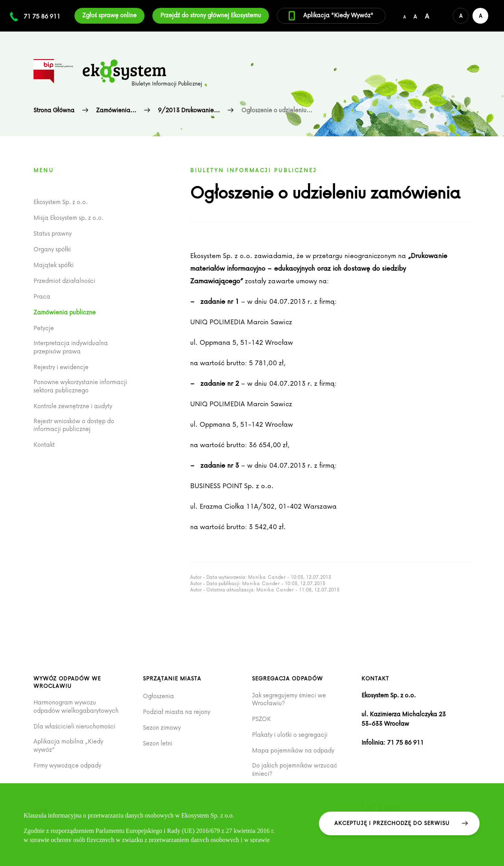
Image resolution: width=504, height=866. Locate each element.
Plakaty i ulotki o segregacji (290, 735)
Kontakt (44, 445)
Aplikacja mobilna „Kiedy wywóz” (68, 745)
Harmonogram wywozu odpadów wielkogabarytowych (76, 706)
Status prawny (53, 233)
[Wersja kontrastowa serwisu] (480, 16)
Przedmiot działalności (64, 281)
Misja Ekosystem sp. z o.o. (69, 218)
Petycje (44, 328)
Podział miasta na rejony (177, 712)
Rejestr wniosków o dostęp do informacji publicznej (74, 425)
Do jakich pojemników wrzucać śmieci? (295, 769)
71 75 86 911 (42, 16)
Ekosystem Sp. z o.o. (61, 202)
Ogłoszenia (158, 696)
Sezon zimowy (162, 728)
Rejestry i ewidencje (61, 367)
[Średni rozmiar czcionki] (415, 16)
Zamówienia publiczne (65, 312)
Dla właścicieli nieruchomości (74, 726)
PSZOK (261, 719)
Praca (42, 296)
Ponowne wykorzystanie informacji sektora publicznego (80, 386)
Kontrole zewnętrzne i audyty (73, 406)
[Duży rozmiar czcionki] (427, 16)
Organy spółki (52, 249)
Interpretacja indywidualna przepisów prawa (71, 347)
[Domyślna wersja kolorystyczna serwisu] (461, 16)
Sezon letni (158, 743)
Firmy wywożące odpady (67, 765)
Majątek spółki (54, 265)
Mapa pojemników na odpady (293, 750)
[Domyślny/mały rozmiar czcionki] (404, 16)
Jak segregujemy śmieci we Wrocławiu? (289, 699)
